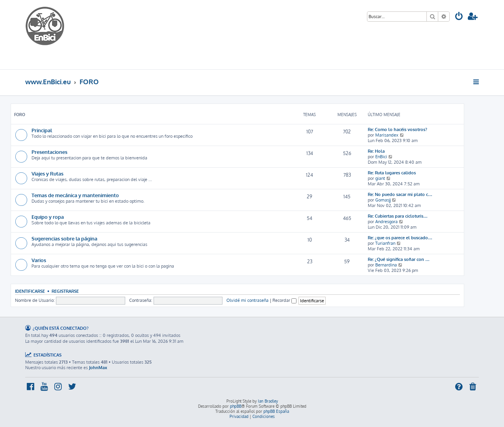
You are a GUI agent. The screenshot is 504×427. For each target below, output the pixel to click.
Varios (39, 260)
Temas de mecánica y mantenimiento (75, 195)
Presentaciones (49, 152)
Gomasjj (383, 200)
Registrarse (65, 291)
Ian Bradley (268, 401)
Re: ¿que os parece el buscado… (400, 238)
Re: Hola (376, 151)
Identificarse (30, 291)
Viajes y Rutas (47, 173)
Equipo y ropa (48, 217)
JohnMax (98, 368)
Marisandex (387, 135)
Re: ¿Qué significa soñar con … (399, 259)
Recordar (284, 300)
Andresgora (386, 222)
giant (380, 178)
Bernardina (386, 265)
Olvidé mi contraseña (247, 300)
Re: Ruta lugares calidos (392, 173)
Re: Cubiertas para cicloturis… (398, 216)
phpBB (236, 406)
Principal (42, 130)
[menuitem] (459, 17)
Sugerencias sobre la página (64, 238)
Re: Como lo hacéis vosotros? (397, 129)
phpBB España (276, 411)
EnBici (381, 157)
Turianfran (385, 243)
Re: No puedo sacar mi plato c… (400, 194)
